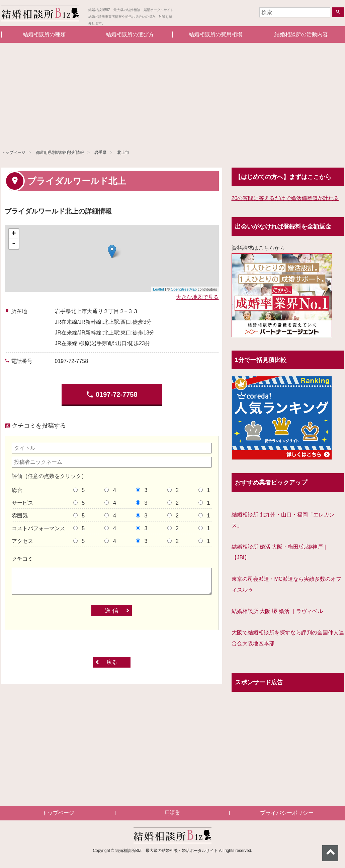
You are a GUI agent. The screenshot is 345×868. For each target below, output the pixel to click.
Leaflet (158, 289)
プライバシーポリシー (287, 813)
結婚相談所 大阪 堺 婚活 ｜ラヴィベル (277, 611)
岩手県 (100, 152)
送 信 (112, 611)
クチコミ (22, 559)
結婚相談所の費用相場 (215, 34)
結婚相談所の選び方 (130, 34)
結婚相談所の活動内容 (301, 34)
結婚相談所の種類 (44, 34)
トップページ (13, 152)
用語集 (172, 813)
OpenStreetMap (184, 289)
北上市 (123, 152)
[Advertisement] (172, 93)
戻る (112, 662)
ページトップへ (330, 853)
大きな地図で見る (197, 297)
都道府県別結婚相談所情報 (60, 152)
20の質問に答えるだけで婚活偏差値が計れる (285, 198)
